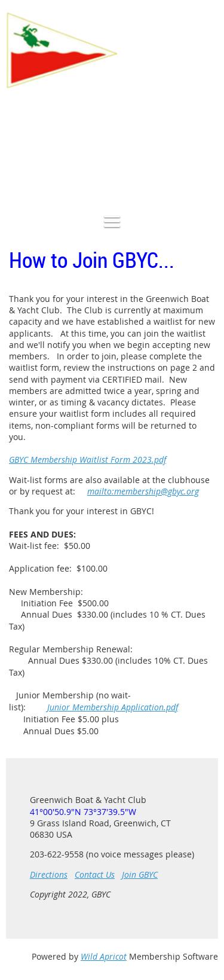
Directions (49, 874)
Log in (206, 153)
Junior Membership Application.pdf (113, 707)
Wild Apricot (104, 956)
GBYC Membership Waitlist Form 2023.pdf (88, 460)
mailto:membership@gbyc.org (143, 491)
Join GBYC (140, 874)
